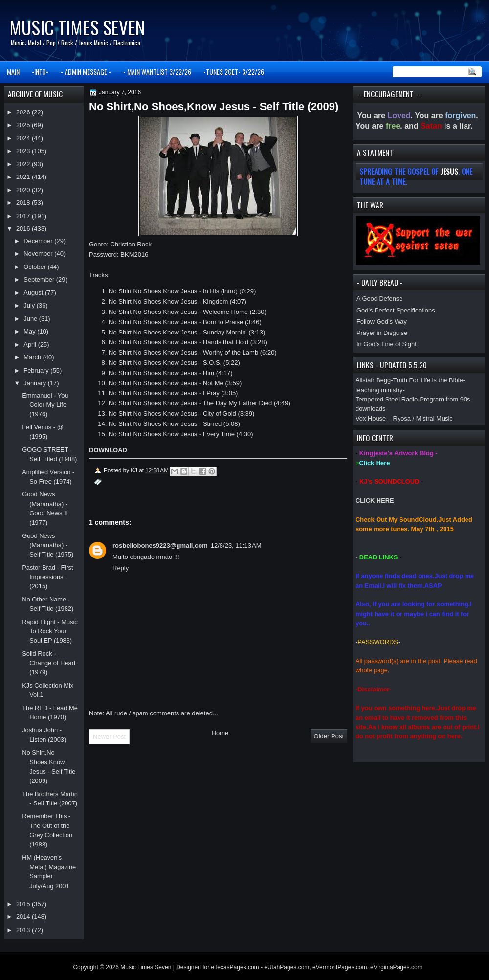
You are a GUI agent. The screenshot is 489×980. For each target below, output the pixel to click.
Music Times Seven (77, 27)
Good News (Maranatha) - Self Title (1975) (48, 545)
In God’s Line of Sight (387, 344)
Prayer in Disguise (382, 333)
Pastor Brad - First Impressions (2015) (47, 577)
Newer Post (109, 737)
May (30, 331)
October (35, 267)
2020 (24, 190)
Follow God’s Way (382, 322)
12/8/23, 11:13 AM (236, 546)
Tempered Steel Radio (387, 399)
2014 (24, 917)
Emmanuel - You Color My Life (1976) (45, 405)
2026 (24, 112)
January (35, 383)
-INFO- (40, 72)
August (34, 293)
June (31, 319)
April (31, 345)
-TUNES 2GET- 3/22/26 (234, 72)
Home (220, 733)
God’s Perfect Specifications (396, 310)
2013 (24, 930)
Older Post (329, 736)
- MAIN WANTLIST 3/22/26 (157, 72)
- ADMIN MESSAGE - (86, 72)
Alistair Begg (373, 380)
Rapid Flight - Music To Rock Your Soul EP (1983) (50, 631)
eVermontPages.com (340, 967)
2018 (24, 203)
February (37, 370)
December (39, 241)
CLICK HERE (375, 501)
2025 (24, 125)
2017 (24, 216)
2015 (24, 904)
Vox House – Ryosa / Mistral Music (404, 418)
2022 (24, 164)
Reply (121, 568)
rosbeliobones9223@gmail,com (160, 546)
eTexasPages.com (235, 967)
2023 (24, 151)
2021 (24, 177)
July (30, 305)
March (33, 357)
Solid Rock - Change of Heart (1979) (49, 663)
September (40, 279)
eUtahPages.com (287, 967)
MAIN (13, 72)
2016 (24, 229)
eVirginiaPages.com (396, 967)
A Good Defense (379, 299)
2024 (24, 138)
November (39, 254)
